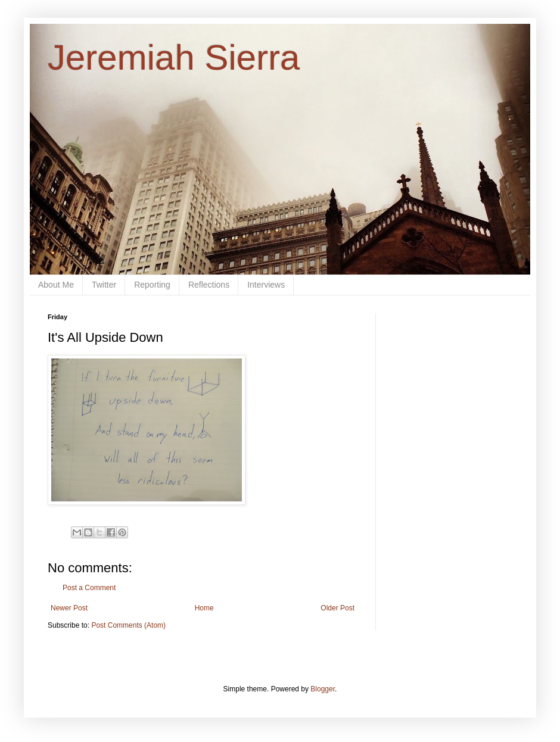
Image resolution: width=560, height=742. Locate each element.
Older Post (337, 608)
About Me (56, 285)
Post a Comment (89, 588)
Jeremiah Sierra (174, 57)
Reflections (209, 285)
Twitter (104, 285)
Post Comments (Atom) (128, 625)
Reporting (152, 285)
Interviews (266, 285)
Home (204, 608)
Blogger (323, 689)
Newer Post (69, 608)
